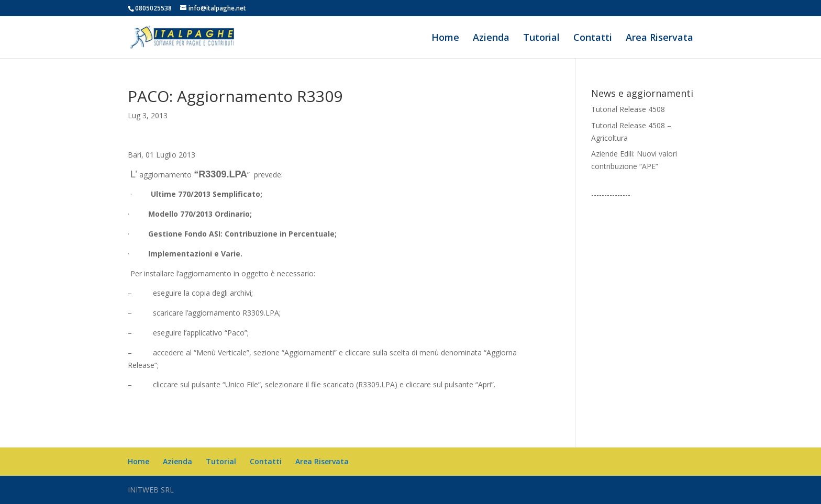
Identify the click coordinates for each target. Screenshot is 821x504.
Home (445, 38)
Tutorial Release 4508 (628, 109)
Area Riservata (659, 38)
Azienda (491, 38)
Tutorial (541, 38)
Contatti (593, 38)
